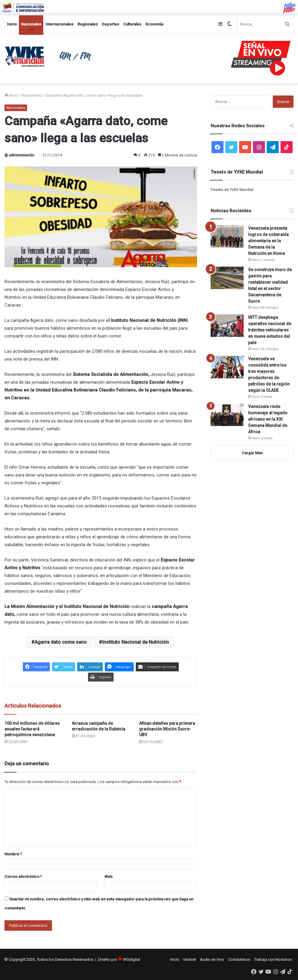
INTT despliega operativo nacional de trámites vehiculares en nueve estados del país (270, 330)
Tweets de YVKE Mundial (232, 190)
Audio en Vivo (212, 959)
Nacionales (31, 24)
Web (109, 877)
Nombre (13, 854)
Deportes (110, 24)
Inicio (12, 24)
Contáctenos (239, 959)
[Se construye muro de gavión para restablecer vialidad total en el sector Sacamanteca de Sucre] (227, 278)
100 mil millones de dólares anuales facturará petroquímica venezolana (32, 729)
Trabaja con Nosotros (273, 959)
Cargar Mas (252, 453)
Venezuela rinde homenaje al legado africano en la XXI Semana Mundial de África (268, 419)
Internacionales (59, 24)
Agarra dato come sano (61, 642)
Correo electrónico (23, 877)
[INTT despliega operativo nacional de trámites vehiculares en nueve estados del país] (227, 326)
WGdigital (131, 959)
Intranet (190, 959)
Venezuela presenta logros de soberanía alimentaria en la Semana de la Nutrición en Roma (268, 241)
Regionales (88, 24)
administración (22, 155)
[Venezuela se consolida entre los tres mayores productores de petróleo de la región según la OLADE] (227, 367)
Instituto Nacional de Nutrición (135, 642)
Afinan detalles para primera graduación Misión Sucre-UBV (167, 729)
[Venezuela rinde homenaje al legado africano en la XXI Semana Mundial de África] (227, 415)
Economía (154, 24)
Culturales (132, 24)
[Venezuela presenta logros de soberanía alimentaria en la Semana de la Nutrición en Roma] (227, 236)
